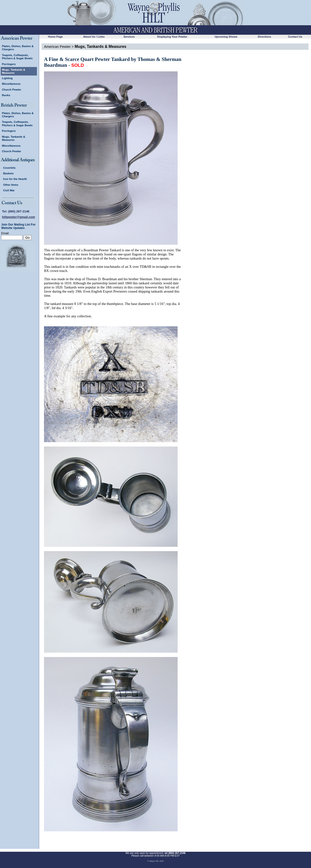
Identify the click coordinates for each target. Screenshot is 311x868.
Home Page (56, 37)
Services (129, 37)
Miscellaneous (11, 84)
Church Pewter (12, 90)
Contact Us (295, 37)
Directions (264, 37)
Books (6, 95)
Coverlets (9, 168)
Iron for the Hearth (15, 179)
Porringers (9, 64)
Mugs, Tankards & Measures (14, 71)
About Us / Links (94, 37)
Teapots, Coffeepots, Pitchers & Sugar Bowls (17, 57)
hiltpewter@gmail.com (18, 217)
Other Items (11, 185)
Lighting (7, 78)
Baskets (8, 173)
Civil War (9, 190)
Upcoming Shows (226, 37)
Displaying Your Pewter (172, 37)
